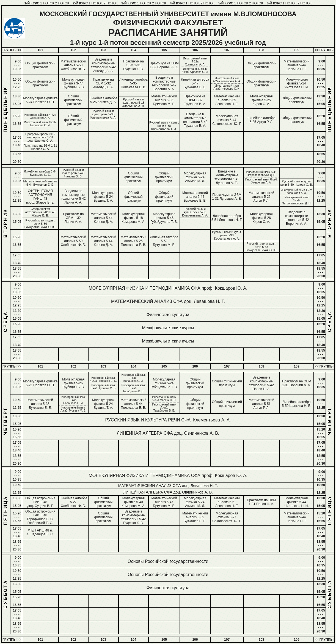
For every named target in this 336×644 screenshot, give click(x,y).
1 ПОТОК (47, 3)
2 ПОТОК (62, 3)
